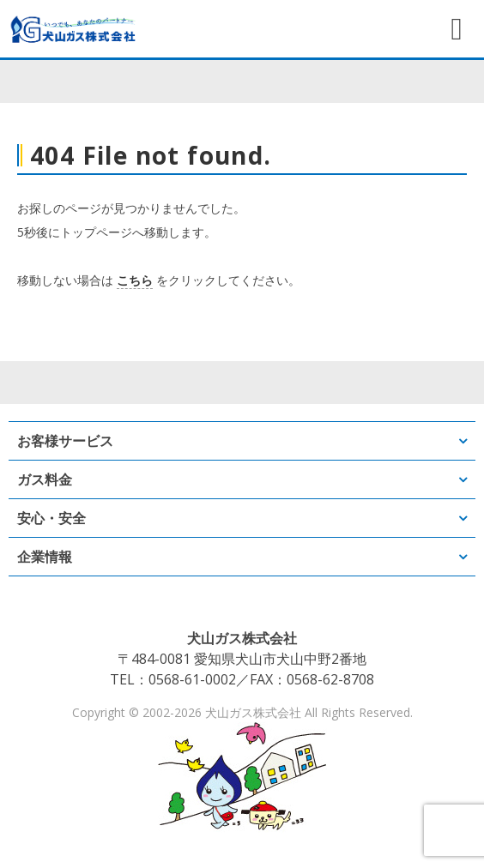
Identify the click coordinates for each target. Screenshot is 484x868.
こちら (135, 280)
